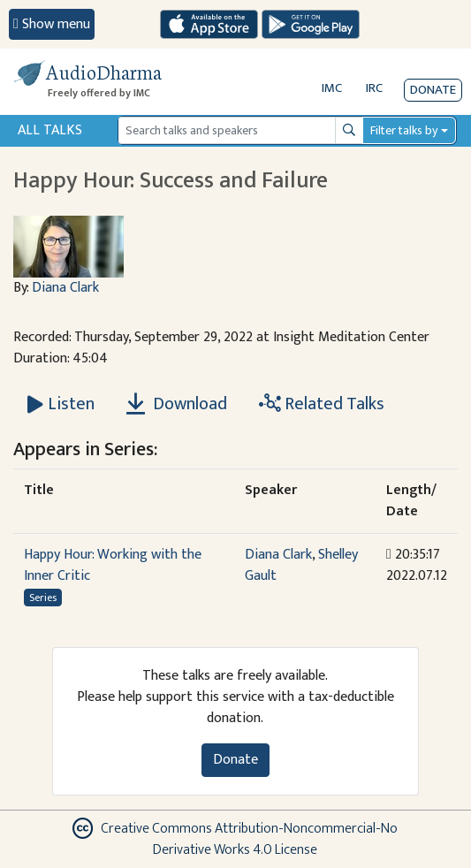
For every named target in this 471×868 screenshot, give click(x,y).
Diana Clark (65, 288)
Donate (433, 90)
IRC (374, 88)
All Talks (50, 130)
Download (177, 404)
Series (43, 598)
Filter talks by (404, 130)
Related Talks (322, 404)
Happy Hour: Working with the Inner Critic (113, 565)
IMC (332, 88)
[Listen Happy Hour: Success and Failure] (61, 404)
